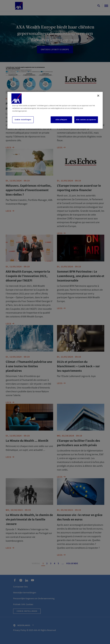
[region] (55, 110)
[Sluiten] (98, 96)
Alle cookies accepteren (86, 120)
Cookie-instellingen (23, 120)
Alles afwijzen (61, 120)
